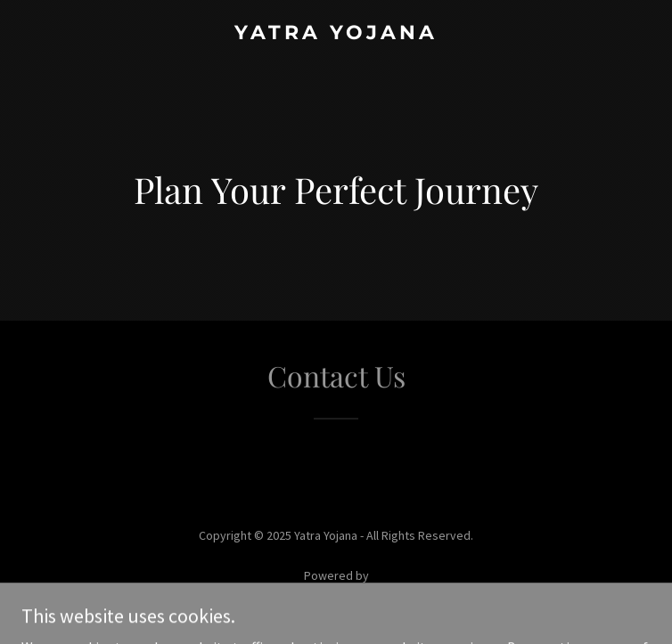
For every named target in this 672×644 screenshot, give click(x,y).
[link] (336, 34)
